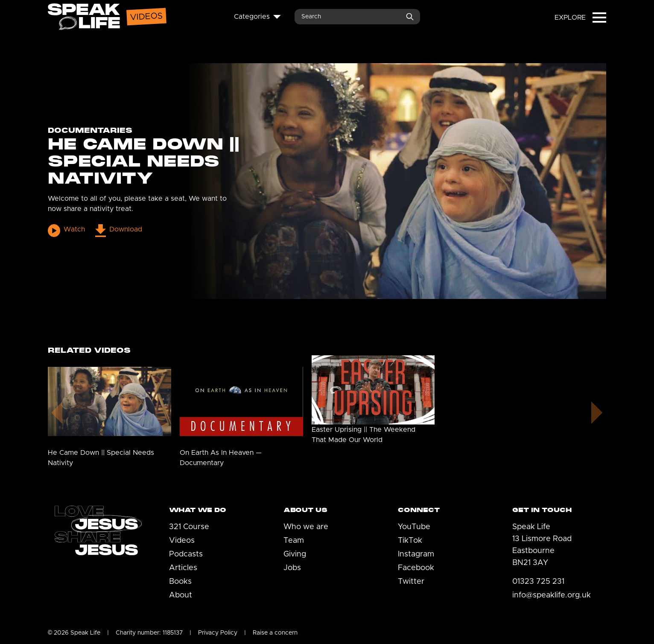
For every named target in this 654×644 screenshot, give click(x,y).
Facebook (416, 568)
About (181, 595)
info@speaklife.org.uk (552, 595)
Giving (295, 554)
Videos (182, 541)
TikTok (410, 541)
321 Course (189, 527)
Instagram (416, 554)
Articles (183, 568)
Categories (257, 17)
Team (294, 541)
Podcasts (186, 554)
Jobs (292, 568)
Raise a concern (275, 633)
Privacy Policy (218, 633)
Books (180, 582)
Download (118, 230)
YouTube (414, 527)
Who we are (306, 527)
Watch (66, 230)
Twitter (411, 582)
